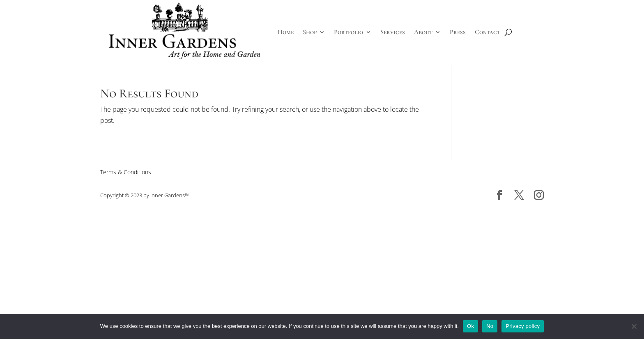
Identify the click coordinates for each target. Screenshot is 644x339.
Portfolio (348, 32)
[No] (634, 326)
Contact (488, 32)
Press (458, 32)
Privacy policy (523, 326)
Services (393, 32)
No (490, 326)
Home (286, 32)
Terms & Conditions (126, 172)
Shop (310, 32)
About (423, 32)
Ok (470, 326)
